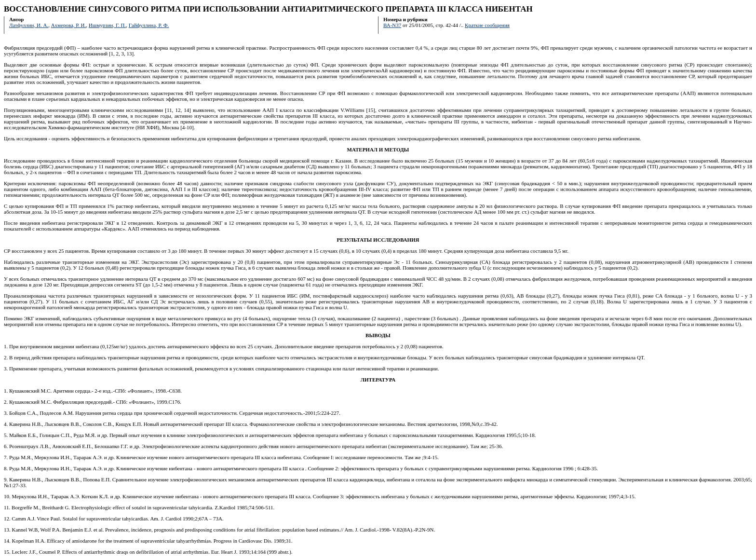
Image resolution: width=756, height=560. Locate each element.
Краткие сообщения (487, 25)
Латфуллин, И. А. (29, 25)
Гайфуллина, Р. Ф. (149, 25)
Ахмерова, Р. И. (69, 25)
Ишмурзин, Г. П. (107, 25)
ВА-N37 (392, 25)
